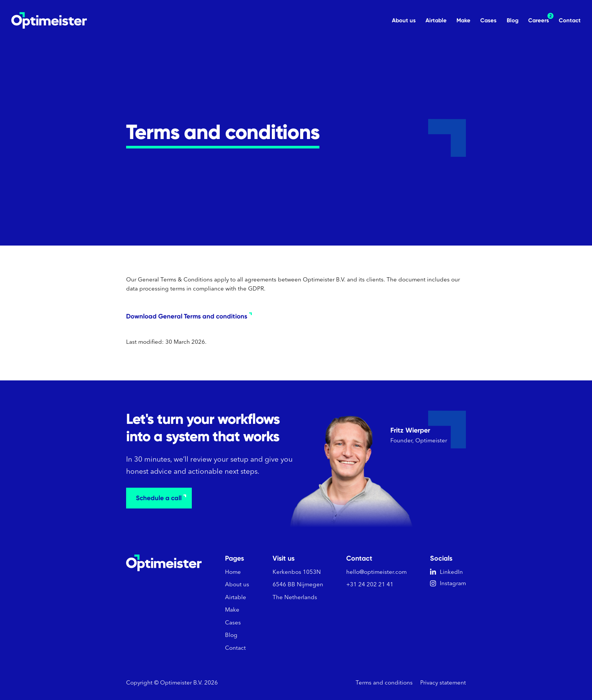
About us (404, 20)
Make (463, 20)
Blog (513, 20)
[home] (49, 20)
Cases (488, 20)
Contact (570, 20)
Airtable (436, 20)
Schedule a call (161, 498)
